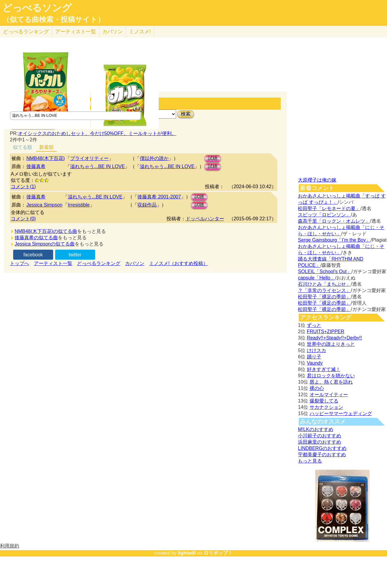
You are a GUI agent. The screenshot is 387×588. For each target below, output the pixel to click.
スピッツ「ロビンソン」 (324, 215)
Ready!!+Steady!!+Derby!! (334, 338)
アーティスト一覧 (53, 263)
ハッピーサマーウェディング (341, 413)
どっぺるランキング (99, 263)
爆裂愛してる (324, 401)
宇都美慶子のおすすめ (322, 455)
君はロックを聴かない (331, 376)
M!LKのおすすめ (315, 429)
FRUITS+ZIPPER (326, 332)
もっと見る (310, 461)
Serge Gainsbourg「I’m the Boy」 (334, 240)
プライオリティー (89, 158)
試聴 (213, 158)
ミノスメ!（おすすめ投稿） (178, 263)
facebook (33, 255)
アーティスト (76, 32)
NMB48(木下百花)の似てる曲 (46, 231)
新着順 (46, 147)
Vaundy (315, 363)
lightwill (187, 553)
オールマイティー (329, 395)
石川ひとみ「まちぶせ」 (324, 284)
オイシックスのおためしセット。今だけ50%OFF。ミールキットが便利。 (97, 133)
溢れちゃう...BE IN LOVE (97, 166)
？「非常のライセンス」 (324, 290)
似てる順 (22, 147)
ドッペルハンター (205, 219)
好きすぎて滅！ (324, 369)
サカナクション (326, 407)
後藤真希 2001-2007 (159, 197)
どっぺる (26, 32)
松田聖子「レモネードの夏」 (329, 208)
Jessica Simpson (44, 205)
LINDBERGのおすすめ (322, 448)
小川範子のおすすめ (319, 436)
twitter (75, 255)
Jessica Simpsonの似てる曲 (45, 244)
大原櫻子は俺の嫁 (317, 180)
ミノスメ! (140, 32)
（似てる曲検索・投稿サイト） (54, 20)
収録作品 (147, 205)
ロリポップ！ (218, 553)
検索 (186, 114)
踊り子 (314, 357)
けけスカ (316, 350)
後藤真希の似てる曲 (36, 238)
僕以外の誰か (154, 158)
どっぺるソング (37, 8)
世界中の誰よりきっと (331, 344)
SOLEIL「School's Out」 (325, 271)
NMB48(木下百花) (46, 158)
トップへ (19, 263)
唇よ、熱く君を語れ (331, 382)
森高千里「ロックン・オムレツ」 (334, 221)
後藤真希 (36, 166)
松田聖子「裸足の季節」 (324, 297)
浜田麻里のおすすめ (319, 442)
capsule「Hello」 (316, 278)
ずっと (314, 325)
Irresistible (79, 205)
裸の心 (317, 388)
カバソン (112, 32)
